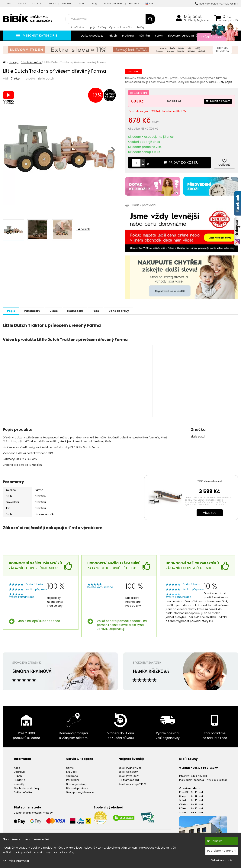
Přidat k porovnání (141, 205)
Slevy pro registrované (183, 36)
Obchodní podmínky (27, 788)
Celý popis (225, 82)
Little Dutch (46, 78)
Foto (102, 311)
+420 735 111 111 (199, 776)
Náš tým (144, 36)
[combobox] (110, 19)
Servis (52, 3)
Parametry (34, 311)
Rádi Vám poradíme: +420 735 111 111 (217, 4)
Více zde (210, 513)
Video (57, 311)
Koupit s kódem (218, 101)
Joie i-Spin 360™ (129, 772)
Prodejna (67, 3)
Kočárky (102, 27)
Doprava (37, 3)
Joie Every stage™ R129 (133, 784)
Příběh (113, 36)
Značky (22, 3)
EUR (149, 4)
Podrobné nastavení (222, 851)
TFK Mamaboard (210, 481)
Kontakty (134, 3)
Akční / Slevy (216, 37)
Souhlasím (215, 841)
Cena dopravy (126, 311)
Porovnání (73, 780)
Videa (82, 3)
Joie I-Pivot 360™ (129, 776)
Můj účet (193, 17)
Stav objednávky (113, 3)
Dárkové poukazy (92, 36)
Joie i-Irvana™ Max (130, 768)
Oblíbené (72, 776)
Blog (94, 3)
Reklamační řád (24, 792)
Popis (12, 311)
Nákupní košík (230, 20)
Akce (8, 3)
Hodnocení (80, 311)
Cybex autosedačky (121, 27)
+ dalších (83, 229)
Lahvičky (140, 27)
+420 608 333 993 (216, 780)
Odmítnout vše (222, 860)
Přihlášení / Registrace (196, 20)
